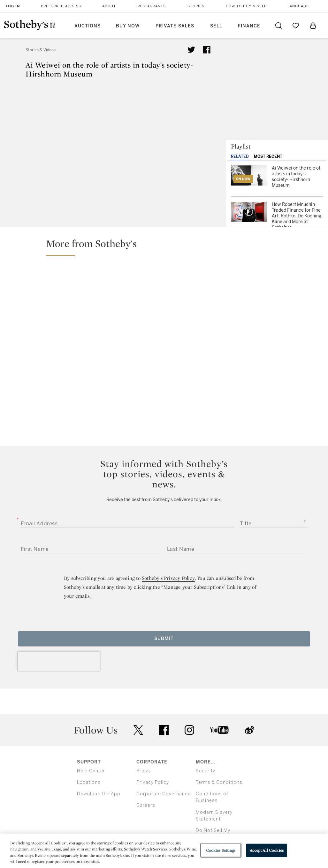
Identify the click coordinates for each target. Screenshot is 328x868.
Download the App (99, 794)
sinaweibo (249, 730)
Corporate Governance (164, 794)
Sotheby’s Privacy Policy (168, 578)
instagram (189, 730)
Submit (164, 639)
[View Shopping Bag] (313, 26)
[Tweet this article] (191, 50)
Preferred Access (61, 6)
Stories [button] (196, 6)
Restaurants (152, 6)
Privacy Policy (153, 782)
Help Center (91, 771)
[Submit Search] (278, 26)
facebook (164, 730)
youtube (219, 730)
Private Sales (175, 26)
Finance (249, 26)
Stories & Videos (41, 50)
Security (206, 771)
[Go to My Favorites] (296, 26)
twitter (138, 730)
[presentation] (59, 661)
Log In (13, 6)
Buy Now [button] (128, 26)
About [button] (109, 6)
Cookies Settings (221, 850)
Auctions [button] (88, 26)
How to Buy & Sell (246, 6)
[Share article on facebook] (207, 50)
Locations (89, 782)
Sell (216, 26)
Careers (146, 805)
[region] (164, 851)
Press (143, 771)
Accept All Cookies (267, 850)
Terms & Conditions (219, 782)
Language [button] (298, 6)
